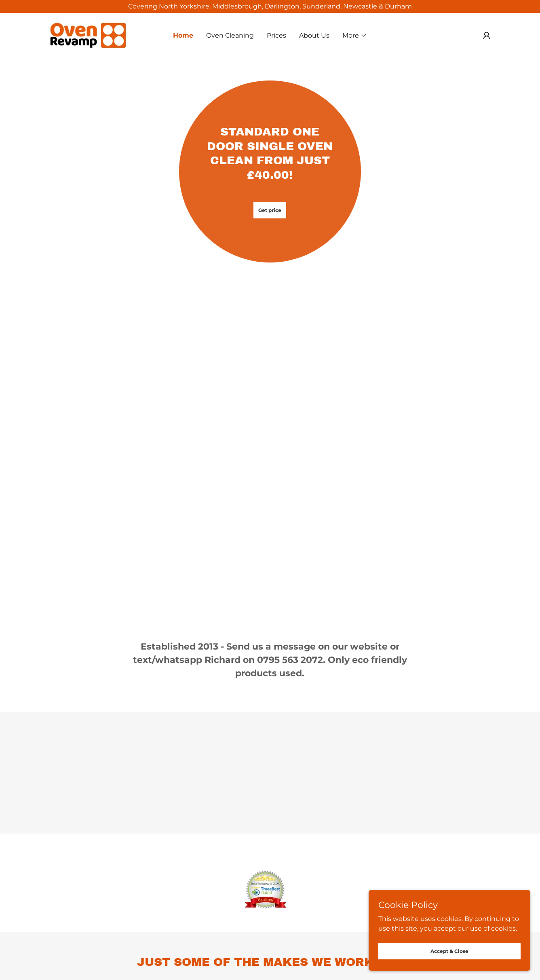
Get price (270, 210)
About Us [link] (314, 35)
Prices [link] (276, 35)
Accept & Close (449, 951)
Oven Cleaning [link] (230, 35)
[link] (88, 35)
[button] (355, 36)
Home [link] (183, 35)
